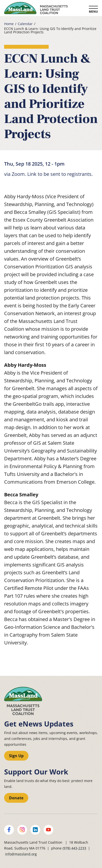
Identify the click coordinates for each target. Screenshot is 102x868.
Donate (16, 798)
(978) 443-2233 (74, 848)
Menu (93, 12)
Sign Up (16, 756)
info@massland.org (21, 854)
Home (9, 24)
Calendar (25, 24)
